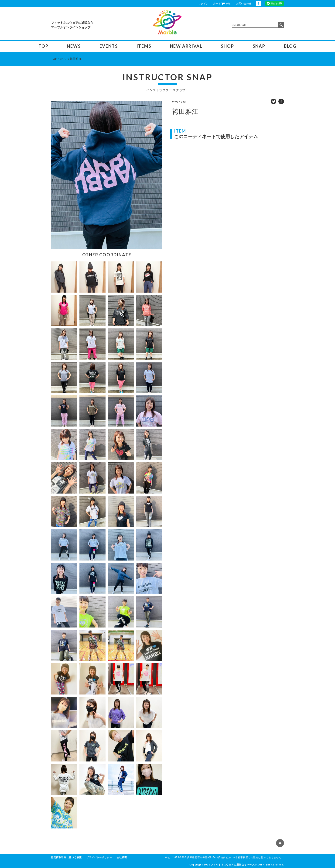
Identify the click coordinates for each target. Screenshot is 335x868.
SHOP (227, 46)
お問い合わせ (244, 3)
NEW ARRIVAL (186, 46)
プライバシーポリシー (99, 857)
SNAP (259, 46)
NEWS (74, 46)
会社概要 (122, 857)
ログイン (203, 3)
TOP (43, 46)
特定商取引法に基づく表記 (66, 857)
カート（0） (222, 3)
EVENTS (109, 46)
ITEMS (144, 46)
